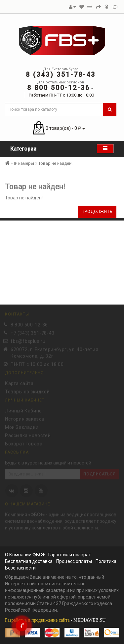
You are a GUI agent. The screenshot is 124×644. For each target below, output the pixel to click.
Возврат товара (24, 443)
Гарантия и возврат (70, 555)
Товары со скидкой (27, 391)
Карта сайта (19, 383)
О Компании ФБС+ (25, 555)
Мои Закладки (22, 427)
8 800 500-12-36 (29, 324)
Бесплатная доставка (29, 561)
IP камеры (24, 163)
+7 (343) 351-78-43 (33, 333)
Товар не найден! (55, 163)
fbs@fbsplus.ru (28, 341)
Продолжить (97, 212)
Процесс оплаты (74, 561)
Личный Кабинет (25, 410)
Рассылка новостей (28, 435)
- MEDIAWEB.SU (55, 620)
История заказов (25, 419)
